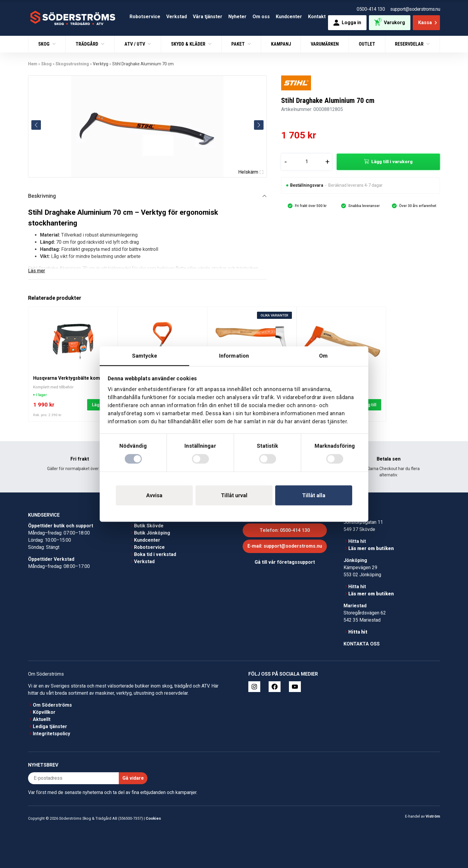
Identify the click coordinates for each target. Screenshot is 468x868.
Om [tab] (323, 356)
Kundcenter (289, 17)
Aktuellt (42, 719)
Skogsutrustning (72, 64)
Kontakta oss (362, 644)
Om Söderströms (52, 705)
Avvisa (154, 495)
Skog (44, 44)
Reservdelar (410, 44)
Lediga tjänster (50, 726)
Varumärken (325, 44)
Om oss (261, 17)
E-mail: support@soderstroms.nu (285, 546)
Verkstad (177, 17)
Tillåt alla (314, 495)
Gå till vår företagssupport (285, 562)
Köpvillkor (44, 712)
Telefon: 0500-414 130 (285, 530)
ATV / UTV (135, 44)
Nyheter (237, 17)
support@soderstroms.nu (415, 9)
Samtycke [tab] (145, 356)
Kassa (428, 23)
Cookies (153, 818)
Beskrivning (42, 196)
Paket (239, 44)
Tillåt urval (234, 495)
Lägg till (368, 405)
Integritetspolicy (51, 734)
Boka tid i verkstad (155, 554)
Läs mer (37, 271)
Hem (33, 64)
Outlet (367, 44)
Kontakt (317, 17)
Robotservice (145, 17)
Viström (433, 816)
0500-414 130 (371, 9)
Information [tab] (234, 356)
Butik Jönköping (152, 533)
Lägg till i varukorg (392, 162)
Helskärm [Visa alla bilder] (251, 172)
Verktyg (101, 64)
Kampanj (281, 44)
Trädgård (87, 44)
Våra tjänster (208, 17)
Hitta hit (357, 541)
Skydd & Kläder (189, 44)
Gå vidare (133, 778)
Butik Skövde (149, 526)
